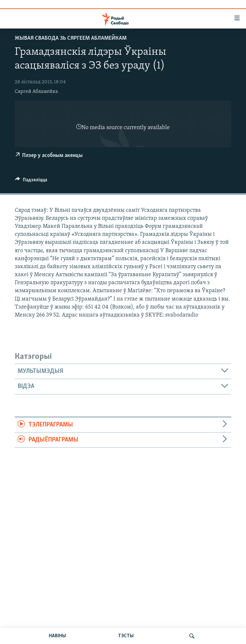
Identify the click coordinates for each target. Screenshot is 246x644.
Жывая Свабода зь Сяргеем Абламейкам (71, 38)
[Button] (31, 181)
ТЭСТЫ (126, 636)
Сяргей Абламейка (36, 92)
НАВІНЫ (57, 636)
